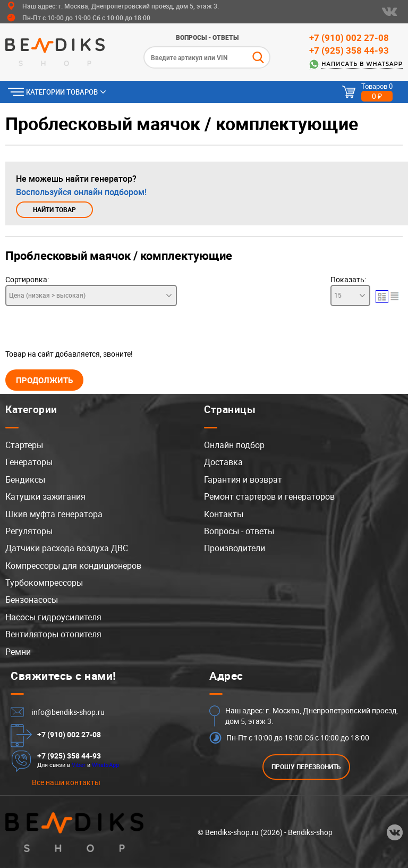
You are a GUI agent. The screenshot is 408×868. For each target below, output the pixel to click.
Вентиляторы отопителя (53, 634)
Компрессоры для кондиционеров (73, 566)
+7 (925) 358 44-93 (349, 50)
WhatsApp (105, 765)
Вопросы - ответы (207, 37)
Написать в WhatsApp (362, 64)
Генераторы (29, 462)
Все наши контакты (66, 782)
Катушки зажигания (45, 496)
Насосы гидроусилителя (53, 617)
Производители (235, 548)
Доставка (223, 462)
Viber (79, 765)
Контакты (224, 514)
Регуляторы (29, 531)
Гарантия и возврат (243, 479)
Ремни (18, 652)
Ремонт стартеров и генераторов (269, 496)
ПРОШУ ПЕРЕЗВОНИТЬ (306, 767)
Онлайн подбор (234, 445)
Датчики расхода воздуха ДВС (67, 548)
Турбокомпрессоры (44, 583)
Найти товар (54, 210)
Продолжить (44, 380)
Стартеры (24, 445)
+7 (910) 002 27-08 (349, 37)
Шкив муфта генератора (54, 514)
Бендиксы (25, 479)
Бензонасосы (32, 600)
